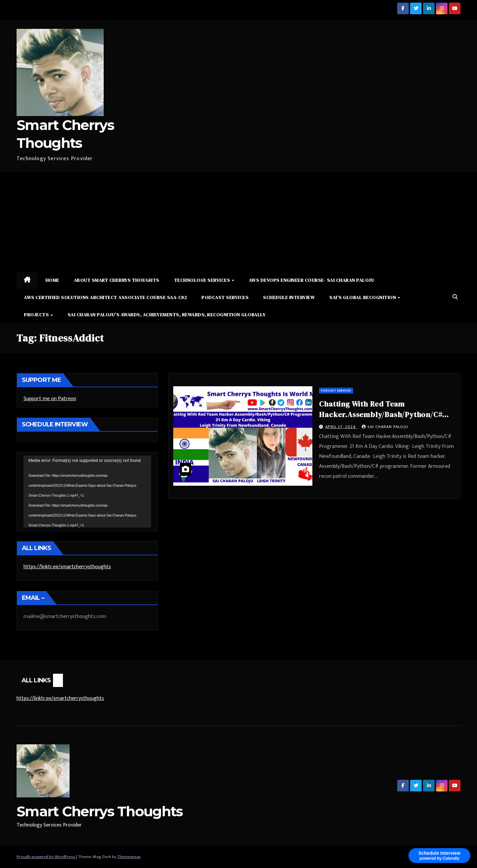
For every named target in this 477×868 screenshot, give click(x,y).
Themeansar (129, 857)
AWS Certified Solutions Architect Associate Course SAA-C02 (105, 297)
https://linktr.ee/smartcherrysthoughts (67, 567)
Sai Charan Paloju (385, 427)
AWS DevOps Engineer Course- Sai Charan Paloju (312, 280)
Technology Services (203, 280)
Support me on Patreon (50, 399)
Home (52, 280)
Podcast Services (225, 297)
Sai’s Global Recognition (363, 297)
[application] (87, 491)
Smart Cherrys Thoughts (100, 811)
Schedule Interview (289, 297)
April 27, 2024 (341, 427)
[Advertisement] (238, 222)
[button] (455, 297)
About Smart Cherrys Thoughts (117, 280)
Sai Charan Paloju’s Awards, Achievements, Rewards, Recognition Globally (167, 315)
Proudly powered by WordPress (46, 857)
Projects (37, 315)
